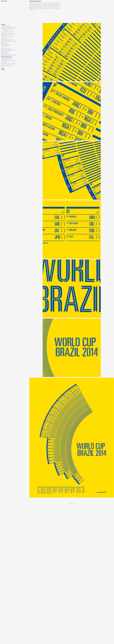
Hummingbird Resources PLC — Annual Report (9, 29)
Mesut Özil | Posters (6, 51)
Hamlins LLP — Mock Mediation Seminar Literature (8, 34)
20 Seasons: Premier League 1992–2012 (8, 61)
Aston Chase (4, 52)
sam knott (4, 1)
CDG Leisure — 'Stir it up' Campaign (7, 38)
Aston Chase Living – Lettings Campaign (9, 42)
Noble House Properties (7, 40)
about (3, 68)
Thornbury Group (5, 26)
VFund (3, 47)
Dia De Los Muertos (6, 66)
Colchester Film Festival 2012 (8, 63)
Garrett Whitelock (5, 45)
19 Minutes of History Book (8, 65)
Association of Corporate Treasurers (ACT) (7, 59)
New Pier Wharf (5, 36)
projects (3, 25)
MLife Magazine (5, 54)
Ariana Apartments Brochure (8, 27)
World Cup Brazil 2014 (6, 56)
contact (3, 70)
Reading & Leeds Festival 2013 (9, 55)
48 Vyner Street (5, 44)
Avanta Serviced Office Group (8, 50)
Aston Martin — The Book (7, 31)
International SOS (5, 48)
